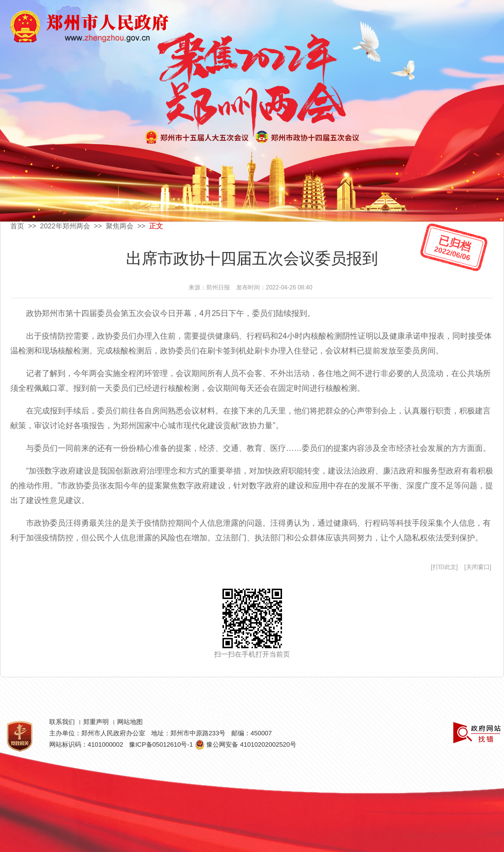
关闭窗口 (478, 567)
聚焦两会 (120, 226)
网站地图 (130, 722)
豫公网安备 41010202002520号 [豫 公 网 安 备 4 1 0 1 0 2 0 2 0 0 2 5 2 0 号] (246, 744)
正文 (156, 226)
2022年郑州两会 (65, 226)
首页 (17, 226)
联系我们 (62, 722)
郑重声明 (96, 722)
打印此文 (444, 567)
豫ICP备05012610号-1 (161, 744)
